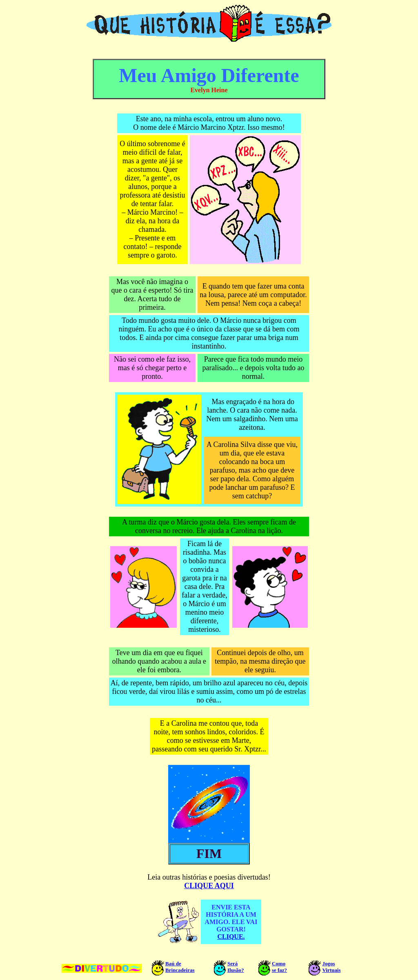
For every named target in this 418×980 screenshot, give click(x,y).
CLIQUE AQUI (209, 886)
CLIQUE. (231, 937)
